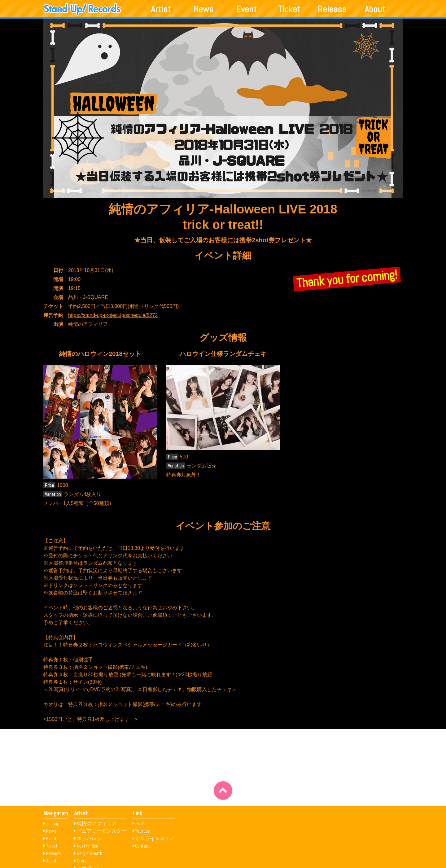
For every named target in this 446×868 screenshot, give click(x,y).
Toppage (54, 824)
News (203, 9)
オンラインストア (155, 838)
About (375, 9)
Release (332, 9)
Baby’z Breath (90, 853)
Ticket (289, 9)
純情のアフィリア (97, 824)
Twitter (142, 824)
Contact (142, 846)
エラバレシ (89, 838)
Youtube (142, 831)
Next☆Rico (87, 846)
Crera (82, 861)
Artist (161, 9)
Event (247, 9)
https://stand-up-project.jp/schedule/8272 (113, 315)
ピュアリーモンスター (102, 831)
